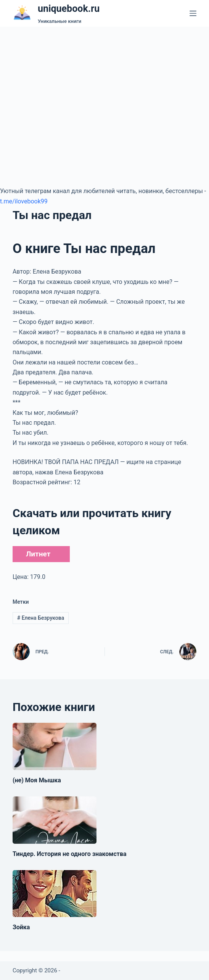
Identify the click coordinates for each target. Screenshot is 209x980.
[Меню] (193, 13)
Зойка (21, 927)
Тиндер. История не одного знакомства (70, 854)
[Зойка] (55, 894)
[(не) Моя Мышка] (55, 746)
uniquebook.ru (69, 9)
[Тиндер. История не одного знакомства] (55, 820)
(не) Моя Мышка (37, 780)
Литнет (38, 554)
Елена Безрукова (41, 618)
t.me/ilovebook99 (24, 201)
